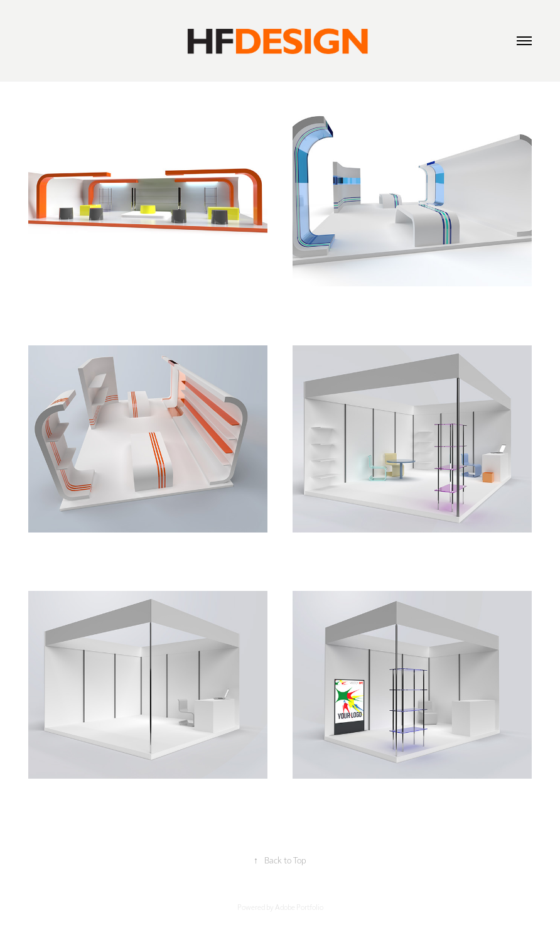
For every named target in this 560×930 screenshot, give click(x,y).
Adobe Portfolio (299, 907)
